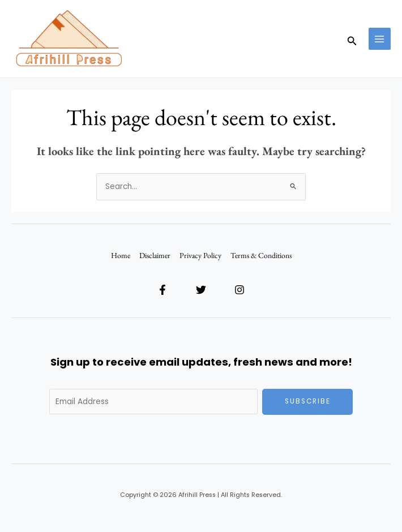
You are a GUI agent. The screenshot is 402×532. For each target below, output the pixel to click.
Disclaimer (155, 255)
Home (121, 255)
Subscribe (308, 401)
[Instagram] (240, 290)
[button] (352, 39)
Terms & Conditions (261, 255)
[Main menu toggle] (380, 39)
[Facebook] (162, 290)
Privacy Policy (200, 255)
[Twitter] (201, 290)
